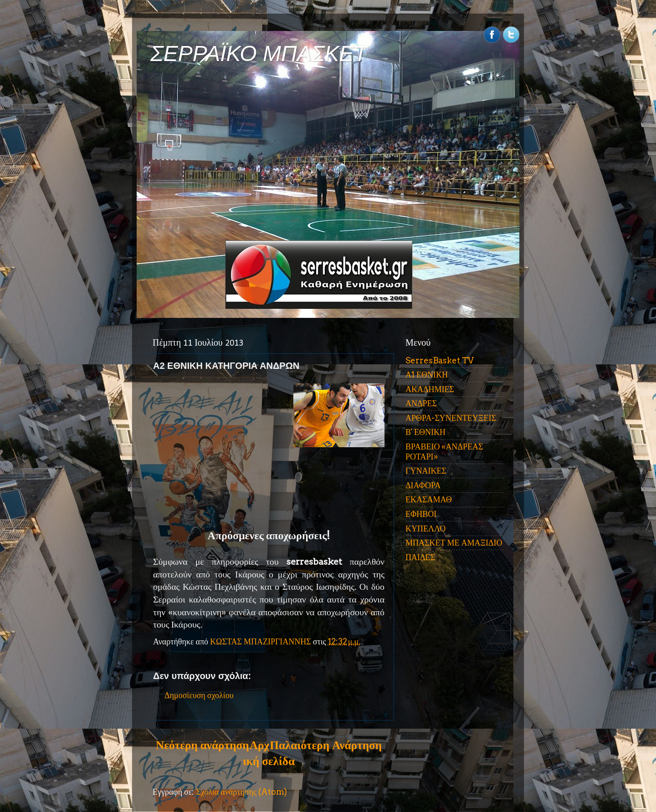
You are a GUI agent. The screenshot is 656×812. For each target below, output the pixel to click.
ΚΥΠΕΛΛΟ (425, 529)
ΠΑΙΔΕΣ (420, 557)
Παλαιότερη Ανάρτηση (326, 745)
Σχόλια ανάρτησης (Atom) (241, 792)
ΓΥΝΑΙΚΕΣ (426, 471)
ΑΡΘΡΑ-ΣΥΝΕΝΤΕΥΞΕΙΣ (451, 418)
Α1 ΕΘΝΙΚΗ (427, 375)
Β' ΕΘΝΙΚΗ (425, 432)
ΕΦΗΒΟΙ (421, 514)
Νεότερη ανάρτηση (202, 745)
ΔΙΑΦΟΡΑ (423, 485)
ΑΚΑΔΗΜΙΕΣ (430, 389)
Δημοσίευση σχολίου (199, 695)
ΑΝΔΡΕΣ (421, 403)
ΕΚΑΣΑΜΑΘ (429, 499)
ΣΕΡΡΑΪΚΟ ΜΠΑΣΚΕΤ (259, 54)
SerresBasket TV (440, 360)
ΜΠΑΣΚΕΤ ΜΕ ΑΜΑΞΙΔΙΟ (454, 543)
